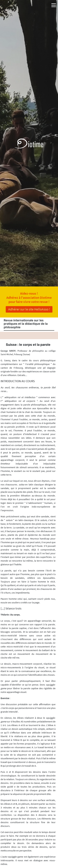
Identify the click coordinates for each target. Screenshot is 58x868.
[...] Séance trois (11, 608)
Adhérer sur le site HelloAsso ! (29, 309)
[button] (54, 5)
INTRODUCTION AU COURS (18, 381)
